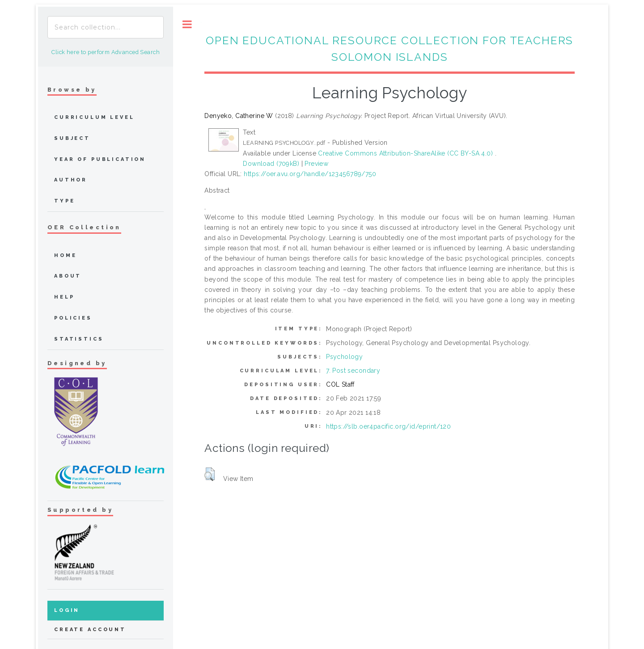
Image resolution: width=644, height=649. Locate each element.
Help (64, 297)
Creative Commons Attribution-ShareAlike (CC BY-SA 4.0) (406, 153)
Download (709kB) (271, 164)
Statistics (79, 339)
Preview (316, 164)
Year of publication (100, 159)
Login (67, 610)
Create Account (90, 630)
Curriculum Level (94, 117)
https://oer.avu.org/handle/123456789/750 (310, 174)
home (65, 255)
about (68, 276)
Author (71, 180)
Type (64, 201)
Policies (73, 318)
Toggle (187, 24)
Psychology (344, 357)
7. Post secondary (353, 371)
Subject (72, 138)
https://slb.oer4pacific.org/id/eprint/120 (388, 426)
